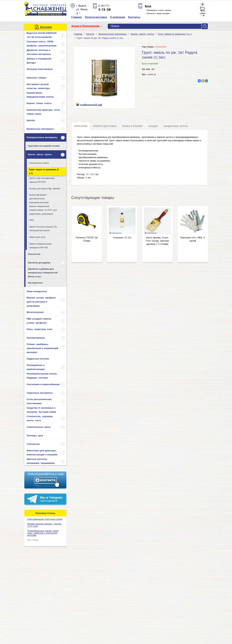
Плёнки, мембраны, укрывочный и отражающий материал (42, 348)
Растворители (35, 282)
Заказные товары (36, 77)
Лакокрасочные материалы (42, 137)
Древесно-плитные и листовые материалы (39, 51)
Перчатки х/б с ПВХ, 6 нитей (193, 239)
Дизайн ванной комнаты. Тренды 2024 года (44, 524)
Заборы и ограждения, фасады (39, 60)
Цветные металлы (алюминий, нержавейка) (41, 460)
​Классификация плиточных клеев (45, 518)
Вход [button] (148, 6)
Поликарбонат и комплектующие (36, 366)
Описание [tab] (81, 125)
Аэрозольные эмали (39, 162)
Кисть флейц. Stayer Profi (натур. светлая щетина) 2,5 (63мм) (157, 240)
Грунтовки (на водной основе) (44, 145)
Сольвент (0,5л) (122, 237)
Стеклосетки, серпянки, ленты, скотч (40, 418)
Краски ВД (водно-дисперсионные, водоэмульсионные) (39, 198)
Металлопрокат (35, 311)
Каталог (90, 33)
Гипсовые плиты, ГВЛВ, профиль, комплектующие (42, 43)
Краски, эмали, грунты (40, 154)
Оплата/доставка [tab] (105, 125)
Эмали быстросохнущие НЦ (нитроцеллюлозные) (43, 228)
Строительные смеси (39, 426)
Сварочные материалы (40, 392)
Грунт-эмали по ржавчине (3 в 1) (44, 171)
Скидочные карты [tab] (176, 125)
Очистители (34, 253)
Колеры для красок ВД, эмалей (44, 188)
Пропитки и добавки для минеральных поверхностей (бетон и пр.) (43, 272)
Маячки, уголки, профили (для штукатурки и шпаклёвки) (41, 301)
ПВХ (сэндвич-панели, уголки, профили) (39, 320)
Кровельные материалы (40, 128)
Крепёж (31, 120)
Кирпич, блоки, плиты (39, 103)
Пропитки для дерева (39, 262)
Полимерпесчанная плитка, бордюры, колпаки (42, 375)
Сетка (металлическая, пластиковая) (39, 401)
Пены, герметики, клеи (39, 329)
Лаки (31, 219)
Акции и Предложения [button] (86, 26)
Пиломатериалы (36, 337)
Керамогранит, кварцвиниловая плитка (40, 94)
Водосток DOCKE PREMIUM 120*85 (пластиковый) (42, 34)
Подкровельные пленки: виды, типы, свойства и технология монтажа (43, 532)
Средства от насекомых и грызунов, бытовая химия (41, 409)
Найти (205, 26)
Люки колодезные (37, 291)
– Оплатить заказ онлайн (157, 13)
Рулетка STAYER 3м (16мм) (87, 239)
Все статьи (33, 539)
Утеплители (33, 443)
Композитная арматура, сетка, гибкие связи (44, 111)
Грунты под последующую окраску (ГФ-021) (42, 179)
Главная (78, 33)
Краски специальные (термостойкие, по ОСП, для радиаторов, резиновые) (43, 209)
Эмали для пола (37, 236)
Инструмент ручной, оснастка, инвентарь (38, 86)
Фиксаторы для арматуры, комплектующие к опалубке (42, 452)
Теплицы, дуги (35, 435)
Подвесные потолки (38, 358)
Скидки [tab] (153, 125)
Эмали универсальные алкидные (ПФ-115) (40, 245)
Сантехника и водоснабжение (43, 384)
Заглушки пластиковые (40, 68)
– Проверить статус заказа (158, 10)
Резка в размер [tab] (132, 125)
